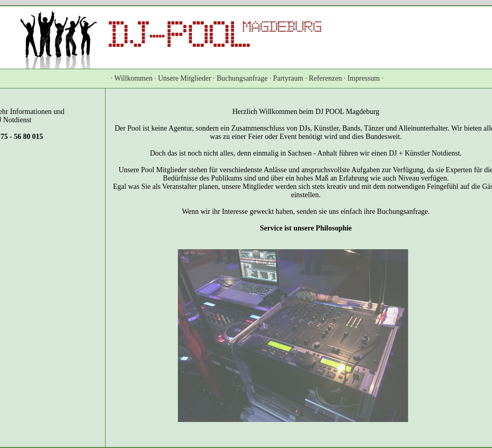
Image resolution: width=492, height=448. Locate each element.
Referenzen (326, 78)
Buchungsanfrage (242, 78)
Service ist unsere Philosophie (306, 228)
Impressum (364, 78)
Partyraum (288, 78)
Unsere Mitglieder (185, 78)
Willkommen (133, 78)
